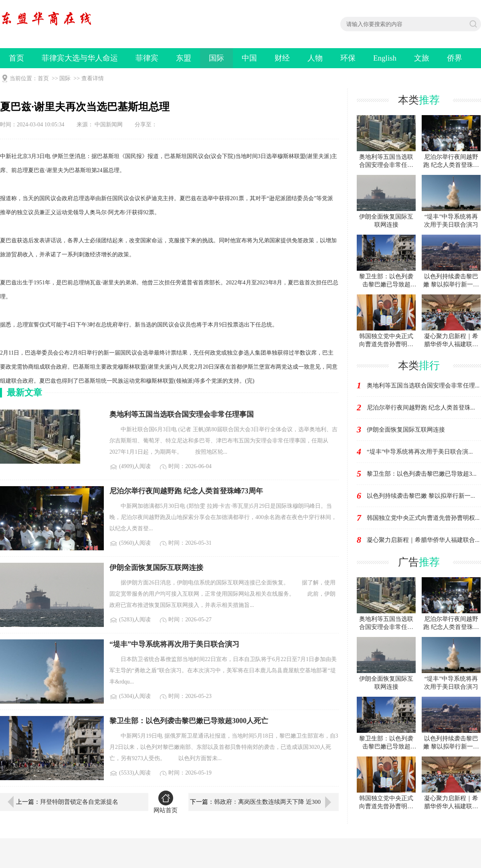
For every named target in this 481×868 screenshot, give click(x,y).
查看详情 (93, 78)
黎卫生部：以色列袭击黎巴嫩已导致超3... (422, 474)
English (385, 58)
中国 (249, 58)
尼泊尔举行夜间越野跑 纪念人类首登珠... (421, 408)
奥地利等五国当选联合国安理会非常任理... (423, 385)
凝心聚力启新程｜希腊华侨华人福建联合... (423, 540)
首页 (16, 58)
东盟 (184, 58)
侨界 (455, 58)
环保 (348, 58)
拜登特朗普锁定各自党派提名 (79, 802)
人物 (315, 58)
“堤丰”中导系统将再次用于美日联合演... (420, 452)
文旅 (422, 58)
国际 (216, 58)
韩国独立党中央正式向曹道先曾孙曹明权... (423, 518)
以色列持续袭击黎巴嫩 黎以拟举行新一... (421, 496)
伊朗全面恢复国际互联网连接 (406, 430)
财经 (282, 58)
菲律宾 (147, 58)
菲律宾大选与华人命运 (80, 58)
